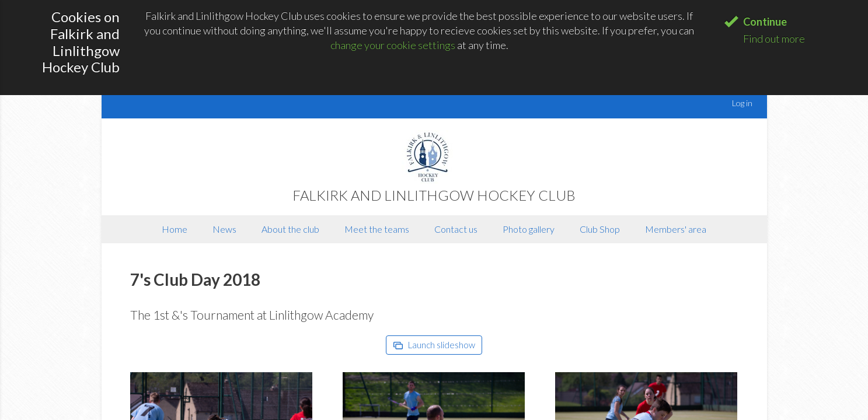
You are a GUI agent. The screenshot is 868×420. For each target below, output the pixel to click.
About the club (290, 229)
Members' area (676, 229)
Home (175, 229)
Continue (765, 22)
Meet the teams (377, 229)
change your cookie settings (393, 45)
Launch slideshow (434, 345)
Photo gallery (529, 229)
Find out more (774, 38)
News (224, 229)
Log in (742, 103)
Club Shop (600, 229)
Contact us (456, 229)
